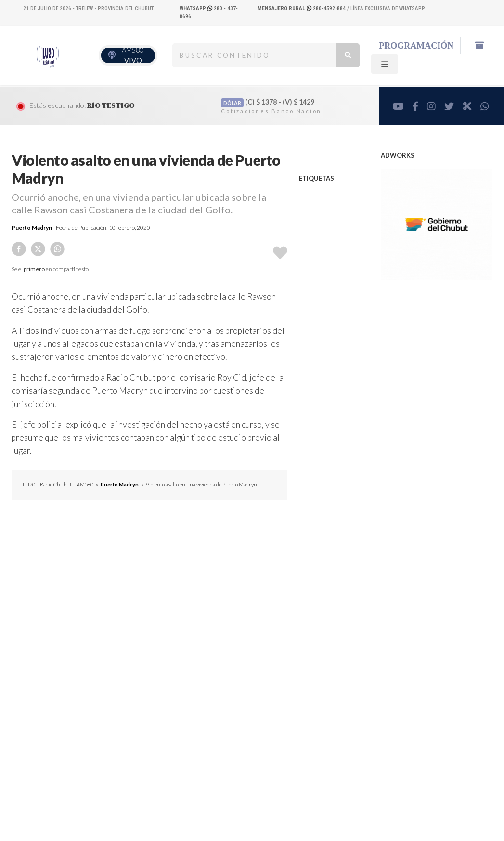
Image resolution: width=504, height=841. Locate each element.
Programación (416, 46)
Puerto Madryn (32, 228)
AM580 (133, 55)
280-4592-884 (302, 8)
